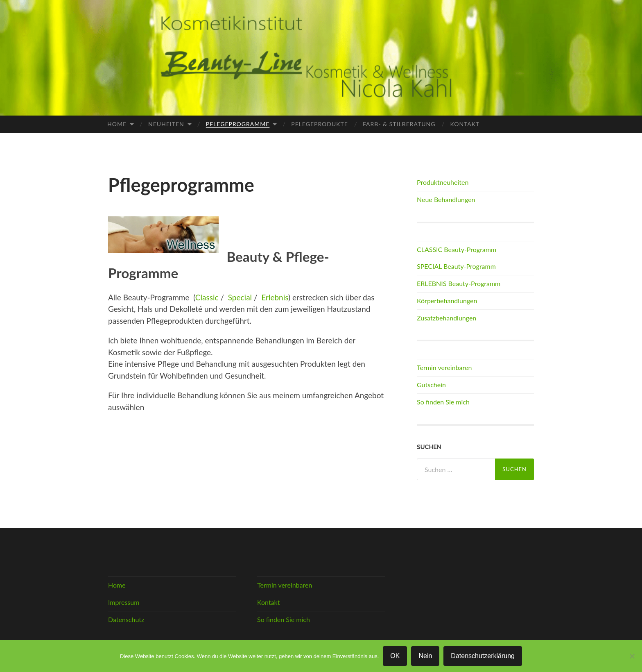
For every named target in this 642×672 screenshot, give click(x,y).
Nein (425, 656)
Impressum (124, 602)
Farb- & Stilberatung (399, 124)
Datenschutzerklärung (483, 656)
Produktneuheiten (443, 182)
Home (117, 124)
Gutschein (431, 385)
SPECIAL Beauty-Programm (456, 266)
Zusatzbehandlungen (446, 318)
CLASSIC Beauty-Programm (457, 249)
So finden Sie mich (443, 402)
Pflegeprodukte (320, 124)
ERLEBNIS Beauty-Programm (459, 283)
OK (395, 656)
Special (241, 297)
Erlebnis (275, 297)
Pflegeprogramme (238, 124)
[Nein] (632, 656)
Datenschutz (126, 619)
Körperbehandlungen (447, 301)
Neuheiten (166, 124)
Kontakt (465, 124)
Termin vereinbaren (444, 367)
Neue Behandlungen (446, 199)
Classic (207, 297)
